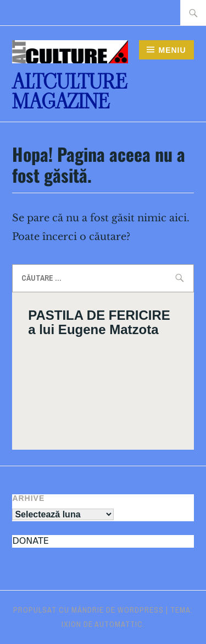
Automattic (119, 624)
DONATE (30, 541)
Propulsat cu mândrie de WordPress (88, 610)
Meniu (172, 50)
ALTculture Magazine (69, 92)
